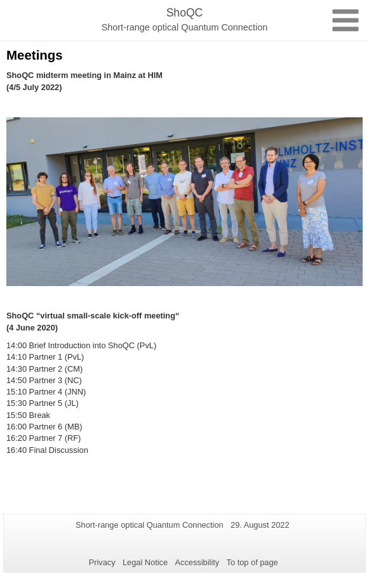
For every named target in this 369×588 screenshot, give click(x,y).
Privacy (102, 562)
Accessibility (198, 562)
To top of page (252, 562)
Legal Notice (145, 562)
